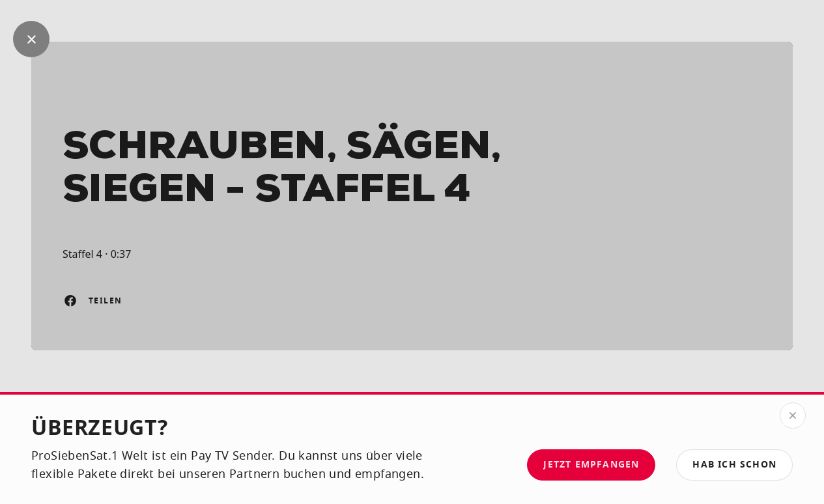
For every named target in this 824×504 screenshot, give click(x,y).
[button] (734, 465)
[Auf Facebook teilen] (70, 301)
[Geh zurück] (31, 39)
